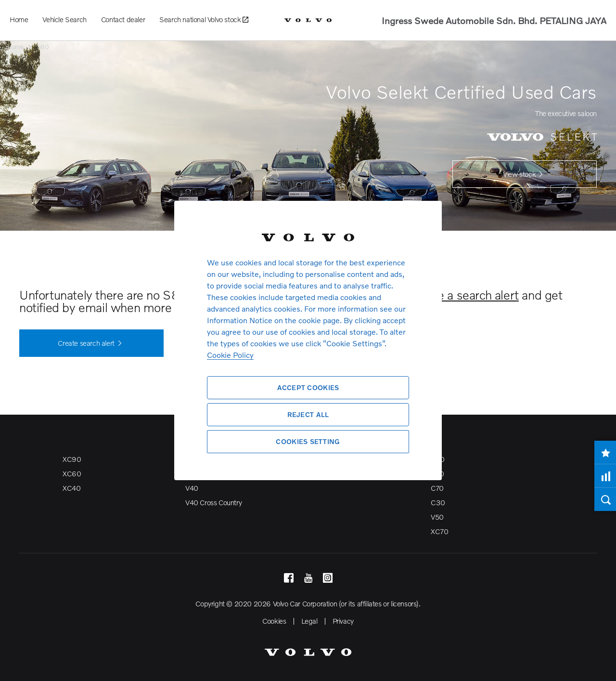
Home (19, 19)
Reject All (308, 414)
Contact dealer (123, 19)
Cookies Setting (308, 441)
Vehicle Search (64, 19)
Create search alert (91, 343)
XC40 (71, 488)
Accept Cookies (308, 387)
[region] (308, 340)
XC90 (72, 459)
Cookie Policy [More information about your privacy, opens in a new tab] (230, 355)
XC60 (72, 473)
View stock (525, 174)
